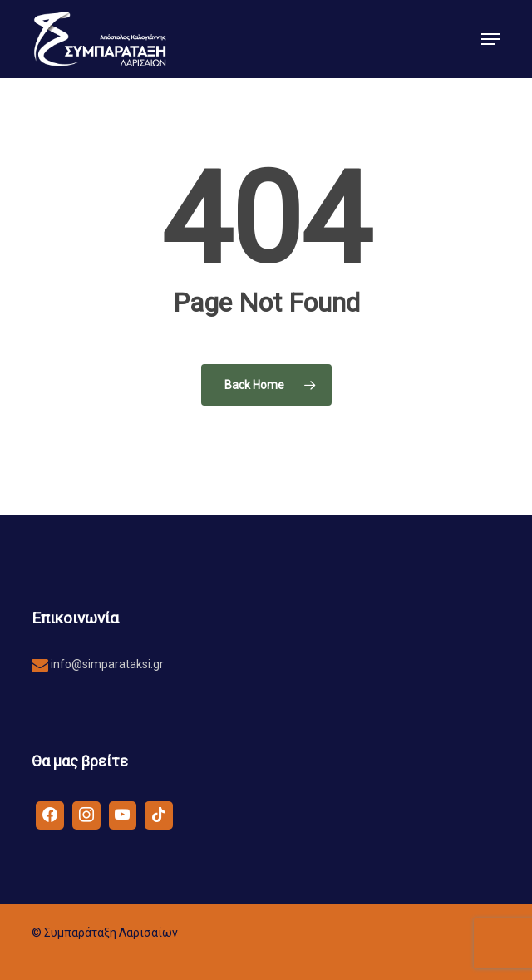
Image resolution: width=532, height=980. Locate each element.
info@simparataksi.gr (106, 664)
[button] (490, 39)
